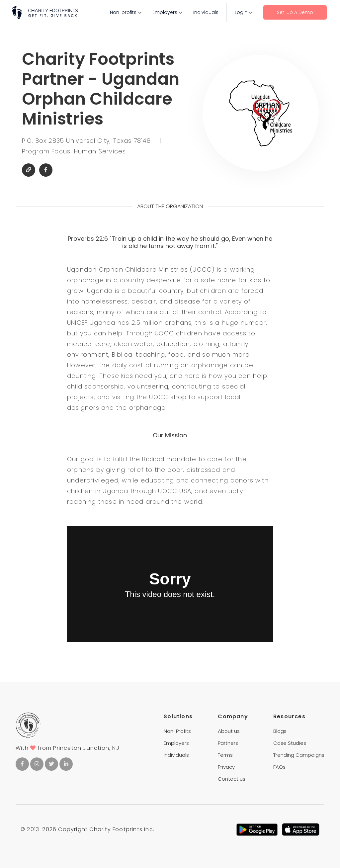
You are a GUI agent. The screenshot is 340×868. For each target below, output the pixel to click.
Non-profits (123, 12)
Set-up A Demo (295, 12)
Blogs (280, 731)
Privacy (226, 767)
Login (241, 12)
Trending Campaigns (299, 755)
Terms (225, 755)
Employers (165, 12)
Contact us (232, 779)
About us (229, 731)
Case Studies (290, 743)
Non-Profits (177, 731)
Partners (228, 743)
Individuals (206, 12)
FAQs (279, 767)
